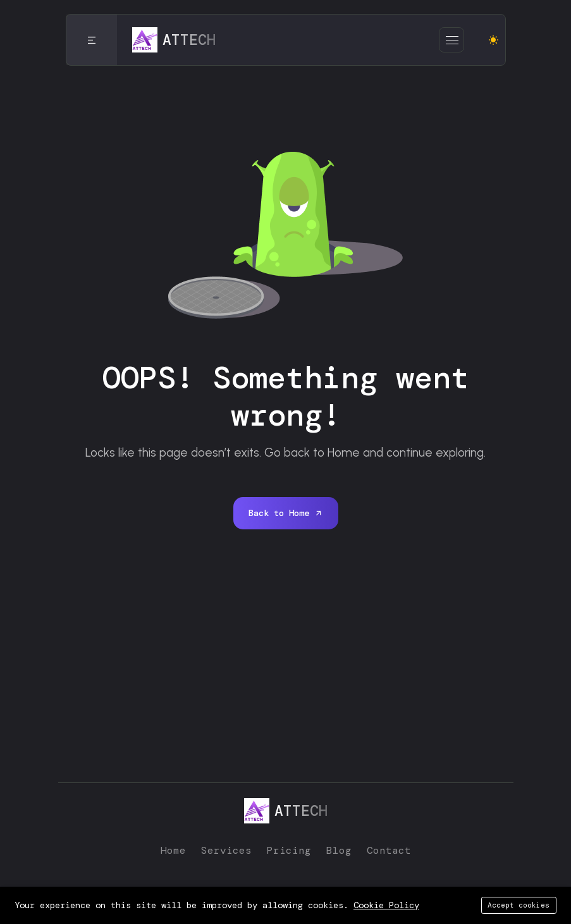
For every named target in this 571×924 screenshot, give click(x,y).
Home (173, 850)
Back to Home (286, 513)
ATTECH (378, 896)
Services (226, 850)
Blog (339, 850)
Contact (389, 850)
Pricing (289, 850)
